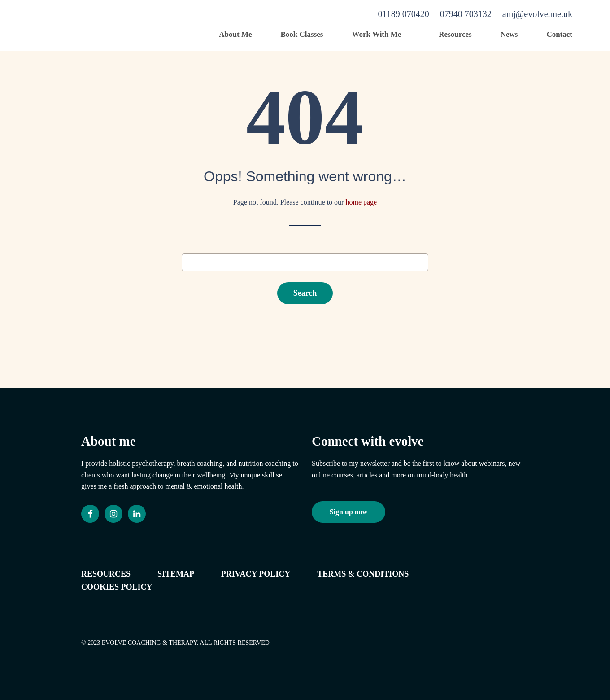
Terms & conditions (363, 574)
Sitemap (176, 574)
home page (361, 202)
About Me (235, 34)
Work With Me (376, 34)
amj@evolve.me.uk (537, 14)
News (509, 34)
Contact (559, 34)
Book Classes (302, 34)
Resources (455, 34)
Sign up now (349, 512)
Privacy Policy (256, 574)
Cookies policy (117, 587)
